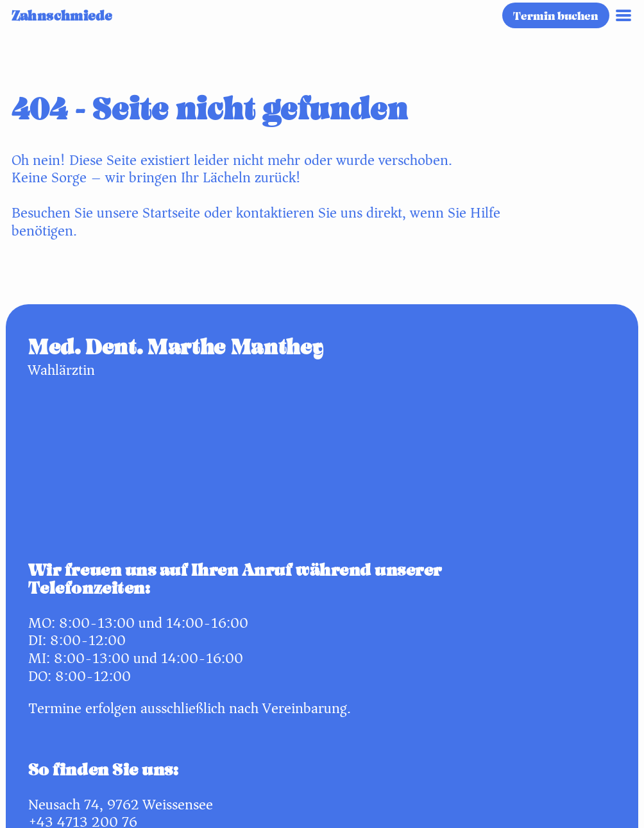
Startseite (171, 213)
